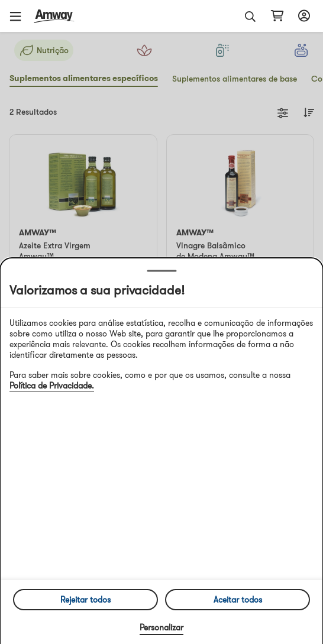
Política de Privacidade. (52, 386)
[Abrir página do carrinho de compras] (277, 16)
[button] (20, 16)
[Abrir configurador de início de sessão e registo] (302, 16)
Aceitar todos (238, 600)
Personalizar (161, 627)
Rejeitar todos (85, 600)
